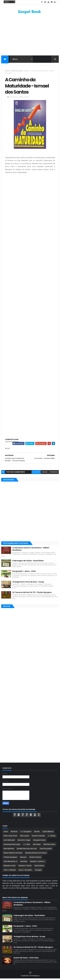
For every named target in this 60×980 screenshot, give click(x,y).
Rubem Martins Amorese (13, 854)
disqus (45, 473)
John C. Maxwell (10, 871)
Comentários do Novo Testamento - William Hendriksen (31, 550)
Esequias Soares (39, 841)
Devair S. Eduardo (38, 837)
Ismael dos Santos (17, 71)
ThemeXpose (34, 977)
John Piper (37, 846)
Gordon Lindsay (35, 859)
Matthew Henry (49, 846)
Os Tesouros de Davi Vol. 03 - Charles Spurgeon (32, 594)
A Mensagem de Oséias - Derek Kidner (28, 562)
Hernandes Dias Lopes (12, 846)
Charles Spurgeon (10, 859)
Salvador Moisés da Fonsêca (36, 854)
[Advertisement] (30, 202)
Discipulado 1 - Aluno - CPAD (24, 573)
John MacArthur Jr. (11, 863)
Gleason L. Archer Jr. (38, 863)
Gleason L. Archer (25, 867)
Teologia (38, 871)
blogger (36, 473)
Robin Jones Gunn (10, 837)
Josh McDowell (9, 841)
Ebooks (37, 833)
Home (7, 71)
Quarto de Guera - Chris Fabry (26, 959)
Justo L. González (25, 871)
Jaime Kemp (39, 867)
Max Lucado (25, 837)
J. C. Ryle (27, 846)
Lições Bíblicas (48, 833)
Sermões (24, 863)
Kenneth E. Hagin (24, 841)
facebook (54, 473)
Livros (26, 71)
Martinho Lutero (10, 867)
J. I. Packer (52, 837)
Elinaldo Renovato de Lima (27, 850)
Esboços (23, 859)
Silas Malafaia (9, 850)
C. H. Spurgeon (26, 833)
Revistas (14, 833)
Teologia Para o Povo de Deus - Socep (28, 583)
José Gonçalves (46, 850)
